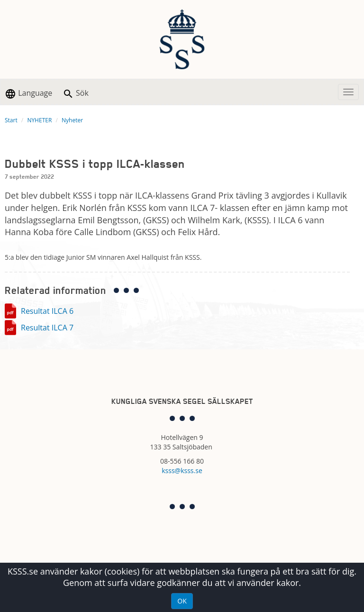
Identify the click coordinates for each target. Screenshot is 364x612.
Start (11, 120)
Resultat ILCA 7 (47, 328)
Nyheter (72, 120)
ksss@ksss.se (182, 470)
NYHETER (39, 120)
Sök (76, 94)
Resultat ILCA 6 (47, 311)
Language (28, 94)
